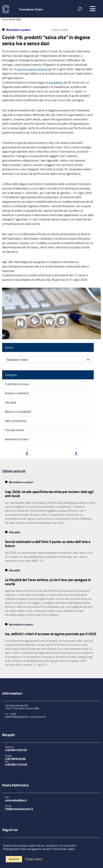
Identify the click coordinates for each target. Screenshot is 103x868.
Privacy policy (34, 859)
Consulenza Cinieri (31, 9)
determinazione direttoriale (34, 69)
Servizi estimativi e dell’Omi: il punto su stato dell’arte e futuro (48, 544)
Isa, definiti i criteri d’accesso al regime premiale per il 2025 (51, 634)
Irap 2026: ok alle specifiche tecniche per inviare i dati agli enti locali (49, 494)
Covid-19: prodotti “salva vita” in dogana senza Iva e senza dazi (46, 40)
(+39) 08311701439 (16, 764)
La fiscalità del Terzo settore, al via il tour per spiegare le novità (48, 582)
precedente (56, 82)
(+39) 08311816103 (16, 750)
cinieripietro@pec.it (16, 800)
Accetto (14, 859)
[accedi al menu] (93, 9)
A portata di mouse (17, 384)
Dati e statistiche (16, 421)
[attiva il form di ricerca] (80, 9)
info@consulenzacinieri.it (19, 809)
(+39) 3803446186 (15, 759)
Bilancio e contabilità (18, 412)
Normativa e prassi (18, 30)
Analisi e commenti (17, 393)
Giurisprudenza (14, 430)
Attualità (11, 402)
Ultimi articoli (14, 471)
